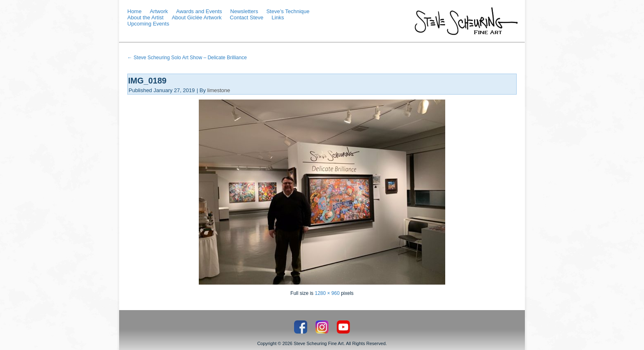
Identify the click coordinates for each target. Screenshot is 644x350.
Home (135, 11)
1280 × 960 (327, 293)
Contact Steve (247, 17)
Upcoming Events (148, 24)
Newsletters (244, 11)
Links (278, 17)
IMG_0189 (147, 81)
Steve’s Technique (288, 11)
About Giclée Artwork (197, 17)
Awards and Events (199, 11)
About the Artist (145, 17)
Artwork (159, 11)
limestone (219, 90)
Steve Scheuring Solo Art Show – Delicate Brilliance (187, 58)
